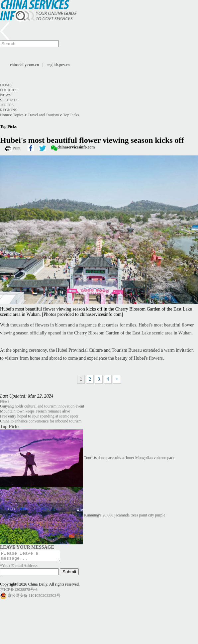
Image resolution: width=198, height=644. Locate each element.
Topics (7, 105)
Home (6, 85)
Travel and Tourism (43, 115)
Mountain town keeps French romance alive (35, 411)
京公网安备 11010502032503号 (34, 598)
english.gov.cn (58, 65)
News (6, 95)
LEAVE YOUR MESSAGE (27, 547)
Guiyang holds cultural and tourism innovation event (42, 406)
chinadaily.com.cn (24, 65)
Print (16, 148)
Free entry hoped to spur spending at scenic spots (39, 416)
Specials (9, 100)
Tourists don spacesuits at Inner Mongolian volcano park (129, 458)
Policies (9, 90)
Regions (9, 110)
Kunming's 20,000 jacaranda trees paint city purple (125, 515)
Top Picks (71, 115)
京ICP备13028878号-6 (19, 592)
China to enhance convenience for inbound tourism (41, 421)
